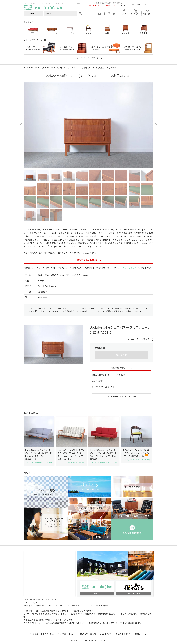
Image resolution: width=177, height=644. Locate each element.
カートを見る (136, 14)
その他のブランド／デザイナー (88, 58)
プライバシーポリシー (67, 634)
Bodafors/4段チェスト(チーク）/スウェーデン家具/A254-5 (97, 68)
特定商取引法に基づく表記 (103, 387)
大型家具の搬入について (122, 368)
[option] (88, 125)
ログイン (124, 14)
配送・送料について (88, 634)
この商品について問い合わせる (122, 396)
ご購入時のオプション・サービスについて (109, 375)
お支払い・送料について (140, 4)
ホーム (26, 68)
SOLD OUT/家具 (38, 68)
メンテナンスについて (127, 268)
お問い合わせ (148, 14)
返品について (97, 381)
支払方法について (123, 634)
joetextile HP (133, 594)
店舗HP (96, 594)
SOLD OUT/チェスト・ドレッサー (59, 68)
